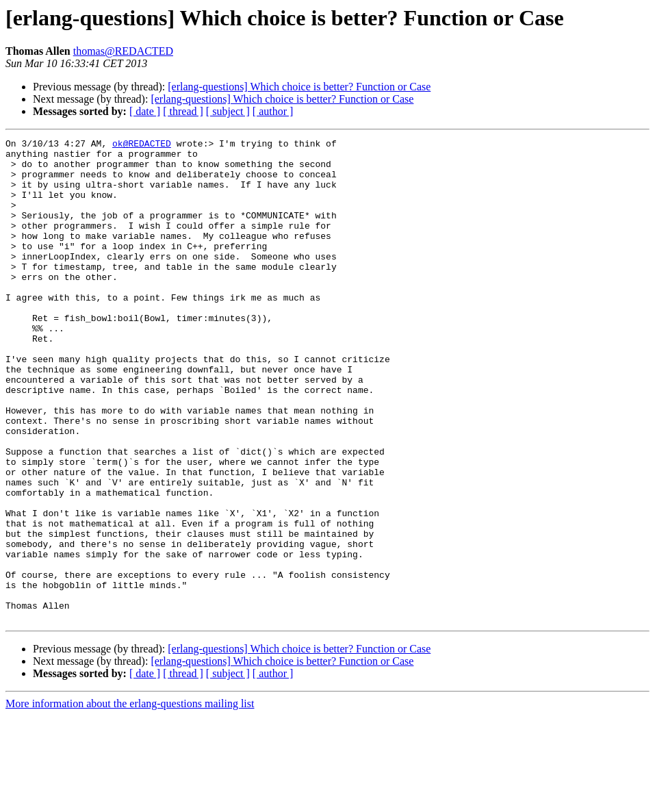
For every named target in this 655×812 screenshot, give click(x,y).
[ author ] (273, 111)
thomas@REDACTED (123, 51)
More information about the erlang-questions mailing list (130, 800)
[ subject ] (228, 111)
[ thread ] (183, 111)
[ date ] (145, 111)
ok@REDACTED (142, 145)
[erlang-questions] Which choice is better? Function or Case (299, 87)
